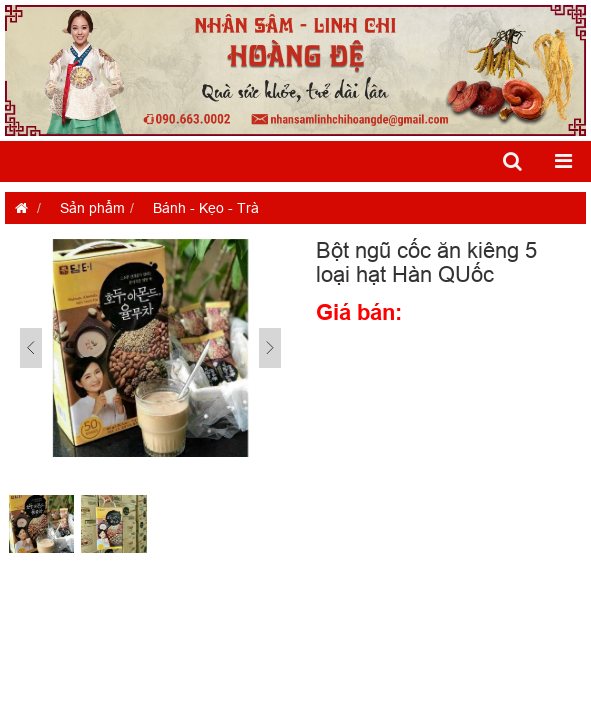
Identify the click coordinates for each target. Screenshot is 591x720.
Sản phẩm (92, 208)
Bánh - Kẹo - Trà (206, 208)
